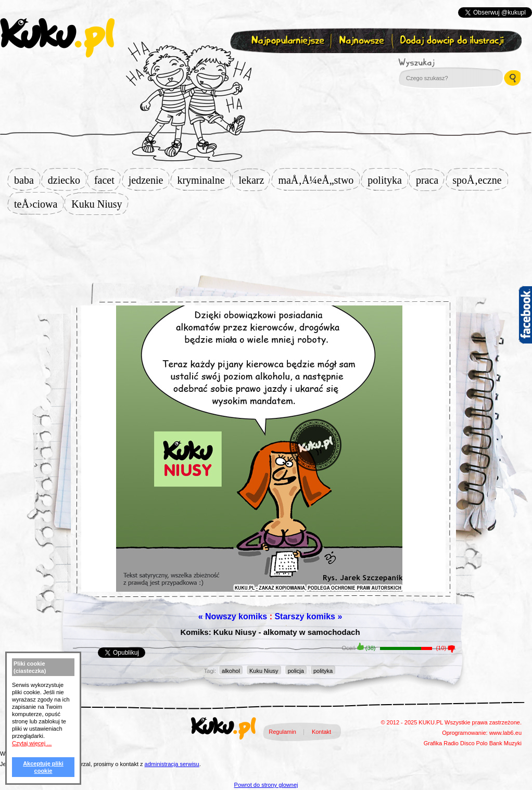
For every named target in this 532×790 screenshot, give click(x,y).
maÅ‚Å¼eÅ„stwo (319, 180)
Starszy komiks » (308, 616)
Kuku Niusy (100, 204)
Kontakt (321, 732)
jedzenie (149, 180)
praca (430, 180)
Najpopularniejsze (286, 41)
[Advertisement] (266, 240)
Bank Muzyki (505, 743)
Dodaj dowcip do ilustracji (453, 41)
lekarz (255, 180)
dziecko (67, 180)
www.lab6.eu (505, 733)
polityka (388, 180)
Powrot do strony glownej (266, 785)
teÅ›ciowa (39, 204)
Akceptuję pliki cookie (43, 767)
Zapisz (264, 66)
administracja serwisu (172, 764)
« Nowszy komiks (233, 616)
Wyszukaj (445, 62)
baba (27, 180)
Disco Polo (474, 743)
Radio (451, 743)
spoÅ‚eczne (480, 180)
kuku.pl (57, 38)
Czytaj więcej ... (32, 743)
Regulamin (282, 732)
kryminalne (204, 180)
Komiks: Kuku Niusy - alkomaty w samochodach (270, 632)
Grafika (433, 743)
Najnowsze (363, 41)
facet (107, 180)
